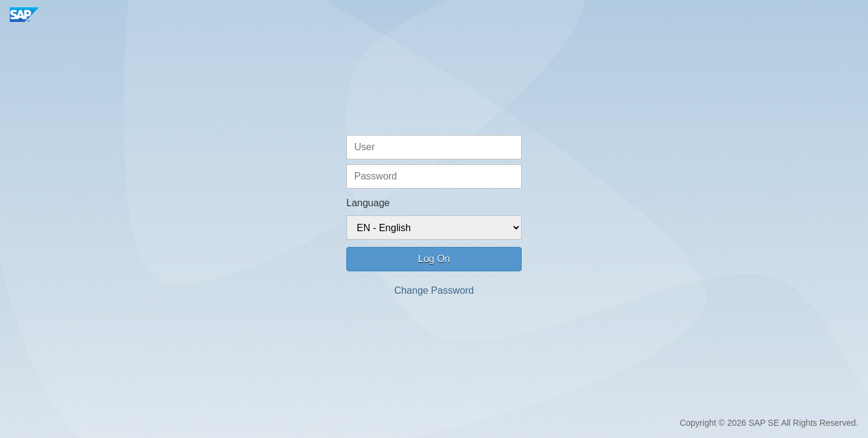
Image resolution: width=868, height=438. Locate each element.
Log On (434, 259)
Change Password (434, 290)
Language (368, 203)
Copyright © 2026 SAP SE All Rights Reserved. (769, 423)
